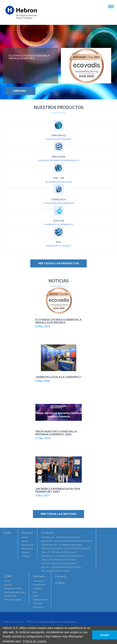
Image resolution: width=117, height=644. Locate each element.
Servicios (8, 585)
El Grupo (26, 556)
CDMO (8, 576)
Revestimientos (40, 600)
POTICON (58, 218)
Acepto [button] (105, 635)
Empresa (27, 533)
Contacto (61, 576)
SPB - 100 (58, 175)
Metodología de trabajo (14, 592)
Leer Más (20, 91)
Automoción (39, 581)
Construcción (39, 585)
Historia (25, 537)
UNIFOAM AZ (58, 133)
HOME (7, 533)
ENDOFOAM (58, 154)
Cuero (36, 596)
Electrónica (38, 607)
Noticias (25, 552)
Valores (25, 541)
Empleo (60, 583)
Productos (48, 533)
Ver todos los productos (58, 263)
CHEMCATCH (58, 197)
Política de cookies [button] (35, 641)
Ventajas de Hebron (13, 588)
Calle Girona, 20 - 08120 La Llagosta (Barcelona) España (40, 622)
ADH (58, 239)
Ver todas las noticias (58, 514)
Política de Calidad (12, 600)
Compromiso (27, 545)
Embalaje (37, 588)
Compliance (27, 549)
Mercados (39, 576)
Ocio (35, 592)
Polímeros (38, 603)
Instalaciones (10, 596)
